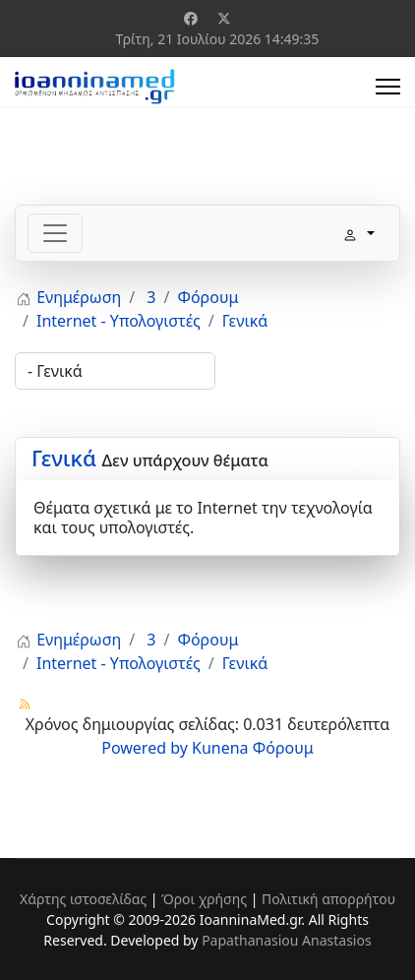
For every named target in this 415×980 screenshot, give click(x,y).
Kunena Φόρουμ (253, 748)
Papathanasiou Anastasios (287, 940)
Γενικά (64, 458)
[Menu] (388, 87)
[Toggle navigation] (55, 233)
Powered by (145, 748)
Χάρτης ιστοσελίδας (83, 899)
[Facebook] (191, 18)
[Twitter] (224, 18)
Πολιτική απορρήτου (328, 899)
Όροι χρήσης (204, 899)
